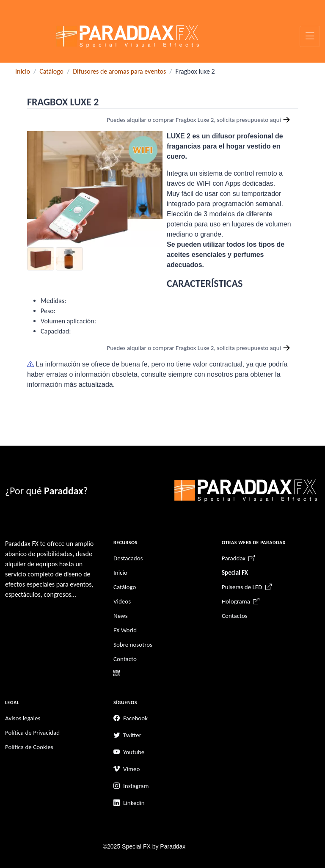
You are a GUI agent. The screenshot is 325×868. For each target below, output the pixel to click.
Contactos (235, 616)
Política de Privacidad (32, 733)
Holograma (241, 601)
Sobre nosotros (133, 645)
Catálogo (51, 71)
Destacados (128, 558)
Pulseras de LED (247, 587)
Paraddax (238, 558)
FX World (125, 630)
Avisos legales (23, 718)
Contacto (125, 659)
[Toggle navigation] (310, 36)
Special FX (235, 573)
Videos (122, 601)
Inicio (23, 71)
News (121, 616)
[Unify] (128, 36)
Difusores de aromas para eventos (119, 71)
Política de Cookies (29, 747)
